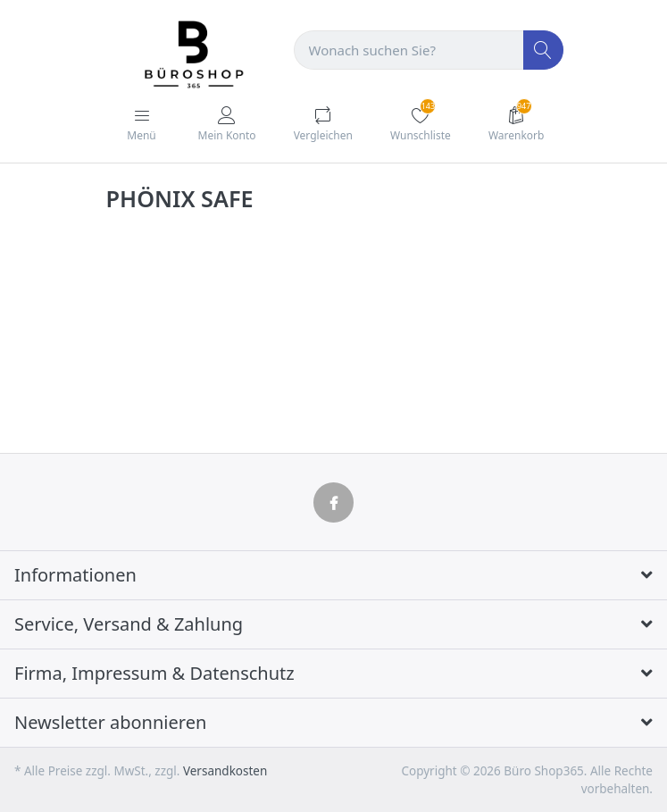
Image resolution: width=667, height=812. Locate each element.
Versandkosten (225, 771)
